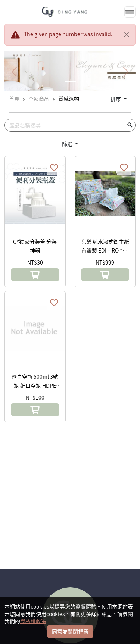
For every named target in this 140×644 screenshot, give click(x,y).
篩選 (68, 144)
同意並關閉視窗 (70, 631)
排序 (116, 99)
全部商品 (39, 99)
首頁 (14, 99)
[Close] (127, 34)
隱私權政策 (33, 621)
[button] (35, 275)
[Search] (70, 125)
